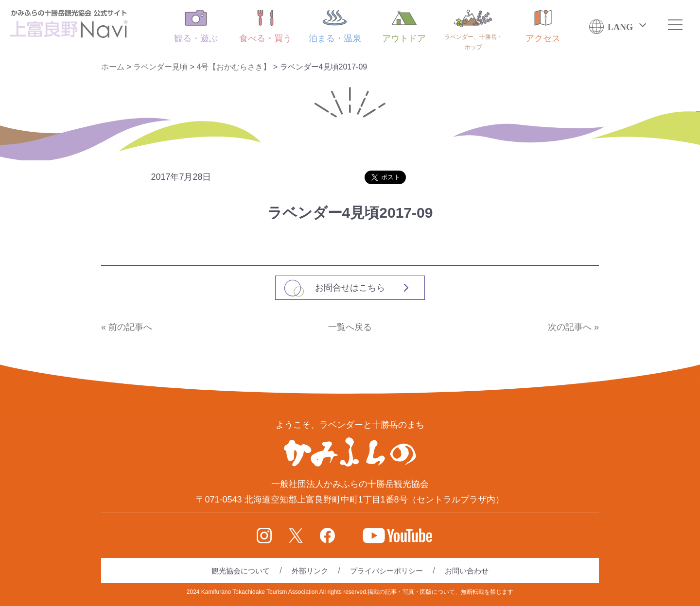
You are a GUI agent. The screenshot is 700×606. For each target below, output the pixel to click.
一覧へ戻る (350, 327)
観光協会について (241, 571)
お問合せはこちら (350, 288)
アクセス (543, 26)
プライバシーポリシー (386, 571)
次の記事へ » (573, 327)
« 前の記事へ (127, 327)
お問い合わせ (467, 571)
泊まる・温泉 (335, 26)
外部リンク (310, 571)
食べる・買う (265, 26)
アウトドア (404, 26)
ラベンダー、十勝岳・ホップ (473, 30)
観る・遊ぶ (196, 26)
